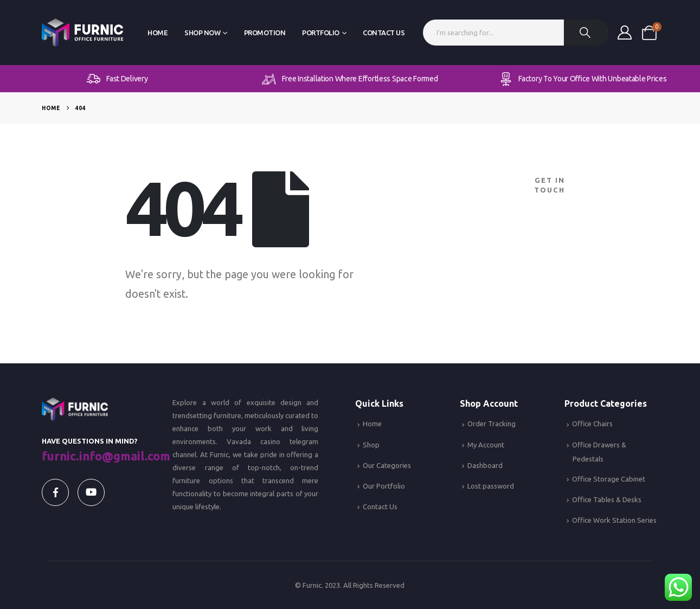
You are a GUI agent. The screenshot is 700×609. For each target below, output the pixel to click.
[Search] (586, 33)
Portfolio (321, 33)
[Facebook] (55, 492)
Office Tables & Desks (607, 499)
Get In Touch (550, 185)
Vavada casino (253, 441)
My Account (486, 445)
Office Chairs (592, 424)
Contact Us (384, 33)
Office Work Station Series (614, 520)
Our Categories (387, 465)
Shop (371, 445)
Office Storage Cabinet (609, 479)
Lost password (491, 486)
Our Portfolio (384, 486)
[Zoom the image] (75, 404)
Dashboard (485, 465)
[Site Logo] (82, 33)
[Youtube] (91, 492)
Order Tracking (492, 424)
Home (158, 33)
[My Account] (624, 33)
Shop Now (202, 33)
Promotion (265, 33)
